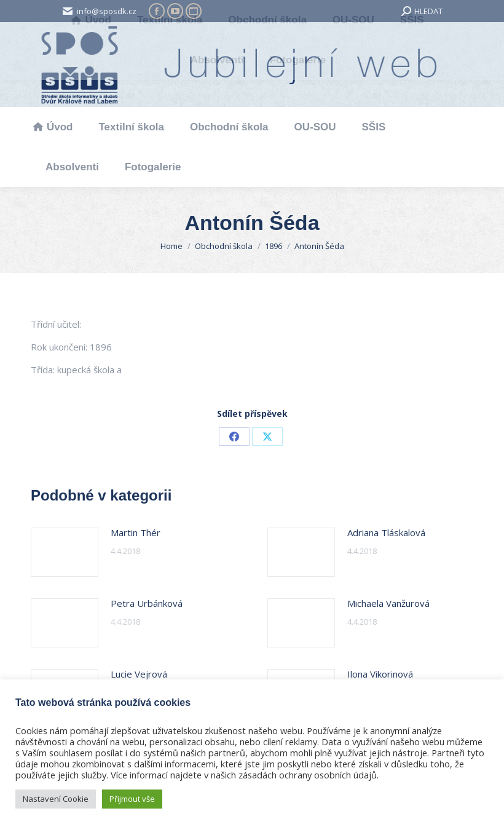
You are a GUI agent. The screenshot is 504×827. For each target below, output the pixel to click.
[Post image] (65, 552)
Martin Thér (136, 532)
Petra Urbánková (147, 603)
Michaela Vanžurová (388, 603)
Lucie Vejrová (139, 674)
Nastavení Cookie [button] (56, 799)
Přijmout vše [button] (132, 799)
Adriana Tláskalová (386, 532)
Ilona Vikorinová (380, 674)
